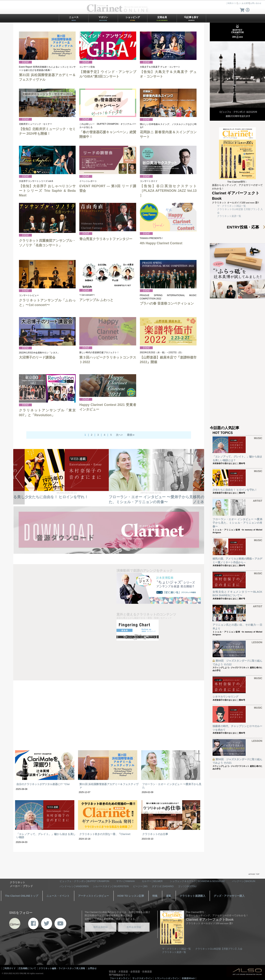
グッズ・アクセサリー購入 (229, 896)
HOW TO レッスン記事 (131, 896)
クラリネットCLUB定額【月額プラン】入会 (219, 949)
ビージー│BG (140, 886)
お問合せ (92, 968)
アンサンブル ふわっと (96, 300)
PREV (19, 477)
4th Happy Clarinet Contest (161, 243)
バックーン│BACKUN (244, 881)
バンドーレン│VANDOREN (74, 886)
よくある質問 (244, 3)
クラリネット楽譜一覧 (229, 216)
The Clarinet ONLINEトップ (22, 896)
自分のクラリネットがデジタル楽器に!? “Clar (43, 784)
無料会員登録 (100, 927)
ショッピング (133, 19)
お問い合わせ (256, 3)
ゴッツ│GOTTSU (187, 886)
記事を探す (191, 19)
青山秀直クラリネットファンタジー (106, 239)
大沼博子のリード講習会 (37, 357)
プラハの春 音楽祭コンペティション (167, 303)
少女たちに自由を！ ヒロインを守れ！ (56, 497)
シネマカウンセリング (225, 697)
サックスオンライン (142, 978)
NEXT (198, 477)
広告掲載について (27, 968)
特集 (155, 896)
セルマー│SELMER (152, 881)
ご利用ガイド (231, 3)
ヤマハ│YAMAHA (126, 881)
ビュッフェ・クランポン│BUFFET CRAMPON (84, 881)
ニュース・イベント (58, 896)
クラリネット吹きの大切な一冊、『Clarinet (105, 834)
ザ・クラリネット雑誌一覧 (232, 206)
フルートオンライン (120, 978)
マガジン (103, 19)
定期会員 (162, 19)
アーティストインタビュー (93, 896)
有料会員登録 (134, 927)
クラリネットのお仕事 (155, 834)
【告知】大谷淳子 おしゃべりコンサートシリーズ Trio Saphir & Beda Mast (47, 191)
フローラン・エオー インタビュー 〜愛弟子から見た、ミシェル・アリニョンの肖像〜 (237, 523)
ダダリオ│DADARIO (163, 886)
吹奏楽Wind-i (189, 978)
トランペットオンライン (167, 978)
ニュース (74, 19)
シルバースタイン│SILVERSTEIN (111, 886)
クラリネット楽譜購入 (192, 896)
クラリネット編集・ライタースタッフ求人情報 (62, 968)
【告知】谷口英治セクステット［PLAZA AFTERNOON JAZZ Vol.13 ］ (168, 191)
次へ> (119, 435)
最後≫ (131, 435)
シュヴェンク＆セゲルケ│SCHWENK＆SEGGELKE (197, 881)
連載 (169, 896)
